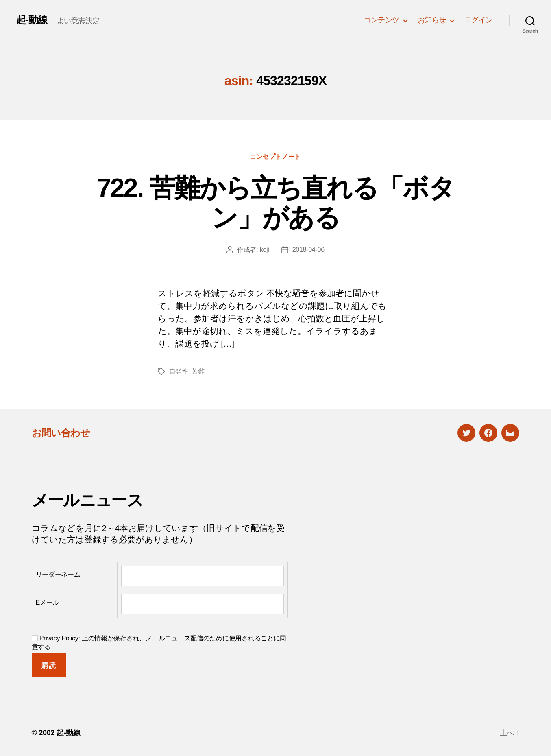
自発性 (179, 371)
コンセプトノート (275, 156)
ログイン (479, 20)
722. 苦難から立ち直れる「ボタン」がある (275, 203)
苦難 (198, 371)
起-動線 (32, 20)
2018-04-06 (308, 250)
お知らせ (432, 20)
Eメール (48, 602)
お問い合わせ (61, 433)
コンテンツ (381, 20)
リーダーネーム (58, 574)
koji (265, 250)
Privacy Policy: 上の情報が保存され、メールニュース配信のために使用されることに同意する (159, 642)
